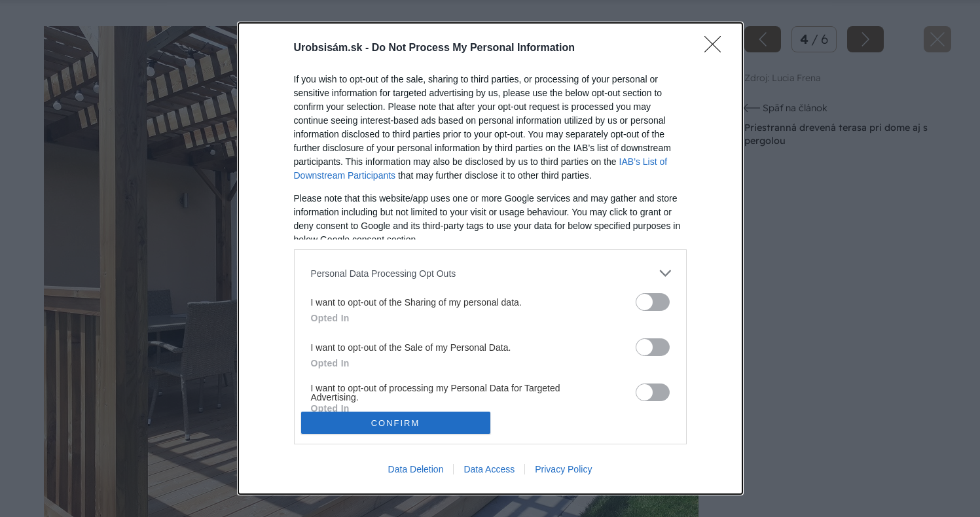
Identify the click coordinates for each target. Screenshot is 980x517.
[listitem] (490, 273)
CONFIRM (396, 422)
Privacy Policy (563, 469)
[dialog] (490, 258)
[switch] (653, 302)
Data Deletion (416, 469)
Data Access (489, 469)
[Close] (717, 48)
